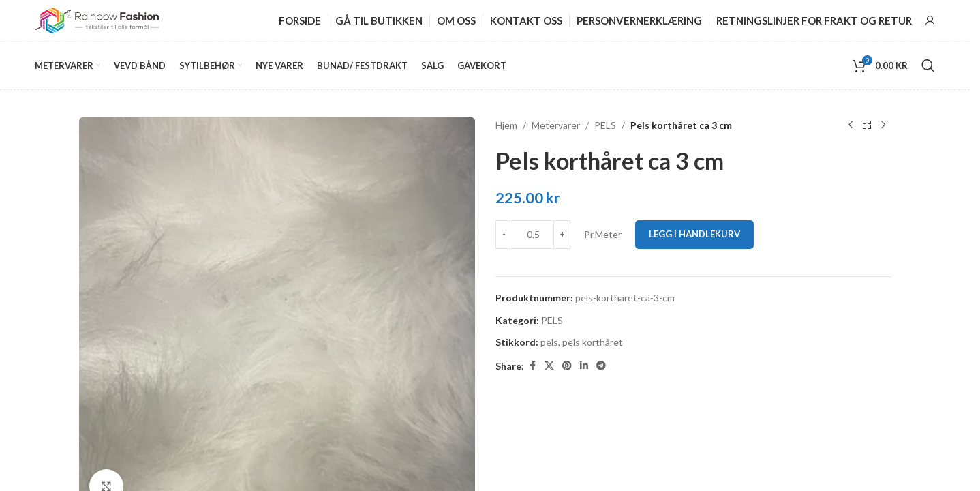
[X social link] (549, 366)
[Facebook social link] (532, 366)
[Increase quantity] (562, 235)
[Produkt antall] (533, 235)
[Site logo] (97, 19)
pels (549, 342)
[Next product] (883, 125)
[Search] (928, 65)
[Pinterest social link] (567, 366)
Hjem (506, 125)
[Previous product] (851, 125)
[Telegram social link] (601, 366)
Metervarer (556, 125)
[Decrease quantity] (504, 235)
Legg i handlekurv (694, 234)
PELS (605, 125)
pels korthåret (593, 342)
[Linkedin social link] (584, 366)
